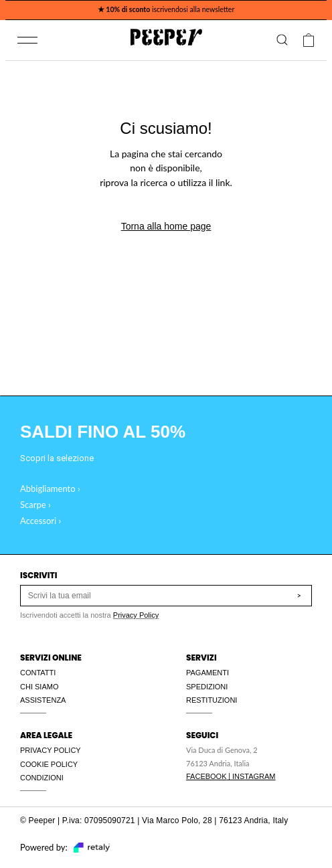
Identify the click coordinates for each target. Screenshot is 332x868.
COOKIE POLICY (49, 764)
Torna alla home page (166, 226)
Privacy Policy (136, 615)
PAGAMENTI (207, 673)
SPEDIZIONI (207, 687)
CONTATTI (38, 673)
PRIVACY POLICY (51, 750)
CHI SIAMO (39, 687)
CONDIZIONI (42, 778)
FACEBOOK (206, 776)
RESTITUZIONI (212, 700)
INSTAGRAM (254, 776)
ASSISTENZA (43, 700)
